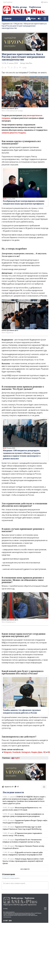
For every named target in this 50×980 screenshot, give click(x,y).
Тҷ (7, 2)
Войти (44, 2)
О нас (6, 909)
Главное (7, 19)
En (10, 2)
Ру (4, 2)
